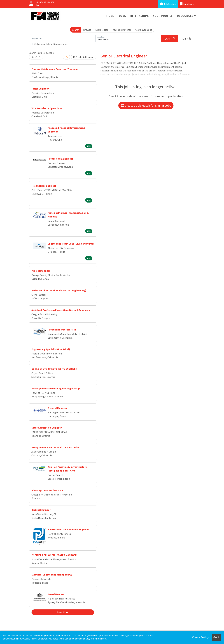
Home (110, 16)
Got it (216, 637)
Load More (63, 612)
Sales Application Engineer (47, 428)
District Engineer (41, 510)
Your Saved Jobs (144, 30)
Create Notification (83, 57)
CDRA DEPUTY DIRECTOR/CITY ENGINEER (54, 369)
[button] (186, 39)
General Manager (57, 408)
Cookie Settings (201, 637)
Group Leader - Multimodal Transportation (55, 447)
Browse (87, 30)
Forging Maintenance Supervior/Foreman (55, 69)
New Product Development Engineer (68, 529)
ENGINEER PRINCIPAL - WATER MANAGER (54, 555)
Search (76, 30)
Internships (140, 16)
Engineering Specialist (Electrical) (51, 349)
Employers (187, 4)
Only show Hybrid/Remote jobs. (51, 44)
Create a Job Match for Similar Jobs (146, 105)
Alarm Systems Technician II (47, 490)
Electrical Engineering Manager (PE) (52, 575)
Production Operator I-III (62, 330)
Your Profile (163, 16)
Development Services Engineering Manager (56, 388)
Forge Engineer (40, 89)
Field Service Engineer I (44, 186)
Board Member (56, 594)
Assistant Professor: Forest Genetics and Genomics (61, 310)
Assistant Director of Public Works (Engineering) (59, 290)
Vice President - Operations (47, 108)
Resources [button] (185, 16)
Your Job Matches (122, 30)
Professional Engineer (60, 159)
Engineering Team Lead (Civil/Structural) (71, 244)
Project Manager (41, 271)
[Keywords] (63, 39)
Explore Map (102, 30)
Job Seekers (168, 4)
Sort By (35, 57)
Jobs (122, 16)
